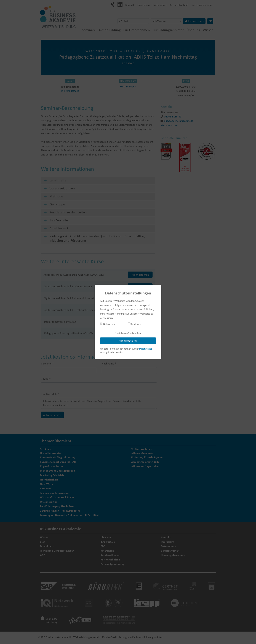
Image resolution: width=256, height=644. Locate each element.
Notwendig (108, 324)
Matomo (134, 324)
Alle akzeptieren (128, 341)
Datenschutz (146, 349)
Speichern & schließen (128, 333)
